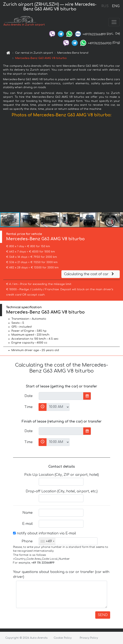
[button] (119, 166)
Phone (27, 541)
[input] (61, 396)
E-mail (27, 524)
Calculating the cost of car (90, 274)
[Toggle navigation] (114, 22)
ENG (116, 6)
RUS (105, 6)
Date (29, 396)
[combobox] (47, 541)
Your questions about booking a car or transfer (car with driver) (61, 574)
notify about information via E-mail (44, 533)
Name (28, 513)
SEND (103, 615)
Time (29, 407)
